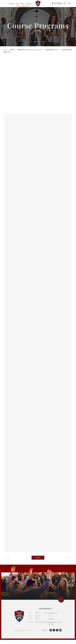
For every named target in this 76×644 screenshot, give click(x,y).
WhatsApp (29, 4)
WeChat (23, 4)
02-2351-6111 (51, 616)
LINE (18, 4)
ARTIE (23, 631)
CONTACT (12, 4)
